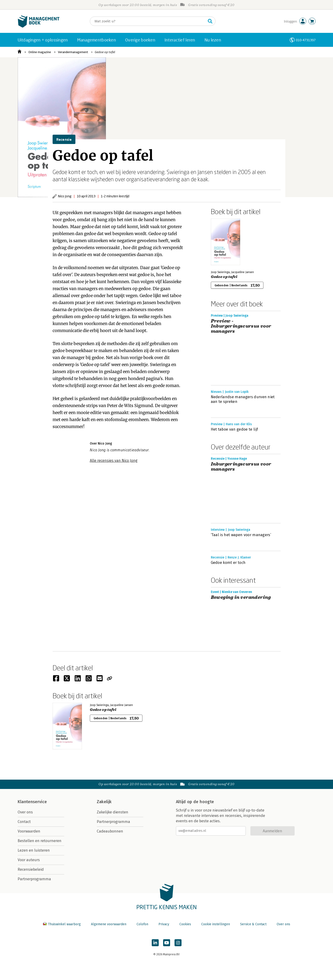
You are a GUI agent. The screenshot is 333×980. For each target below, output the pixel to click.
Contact (24, 822)
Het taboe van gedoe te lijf (234, 429)
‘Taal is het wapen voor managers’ (241, 535)
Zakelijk (104, 802)
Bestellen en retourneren (40, 841)
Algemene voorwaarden (109, 924)
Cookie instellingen (216, 924)
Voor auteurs (29, 860)
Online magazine (40, 52)
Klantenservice (32, 802)
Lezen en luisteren (34, 850)
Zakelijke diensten (113, 812)
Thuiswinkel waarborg (62, 924)
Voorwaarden (29, 831)
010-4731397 (306, 40)
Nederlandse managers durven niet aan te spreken (243, 399)
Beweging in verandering (241, 597)
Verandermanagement (73, 52)
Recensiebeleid (31, 869)
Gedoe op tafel (105, 52)
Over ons (25, 812)
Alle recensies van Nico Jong (114, 461)
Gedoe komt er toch (228, 563)
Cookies (185, 924)
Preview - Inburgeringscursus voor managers (241, 326)
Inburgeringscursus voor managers (241, 467)
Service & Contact (253, 924)
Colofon (142, 924)
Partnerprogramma (34, 879)
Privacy (164, 924)
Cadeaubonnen (110, 831)
